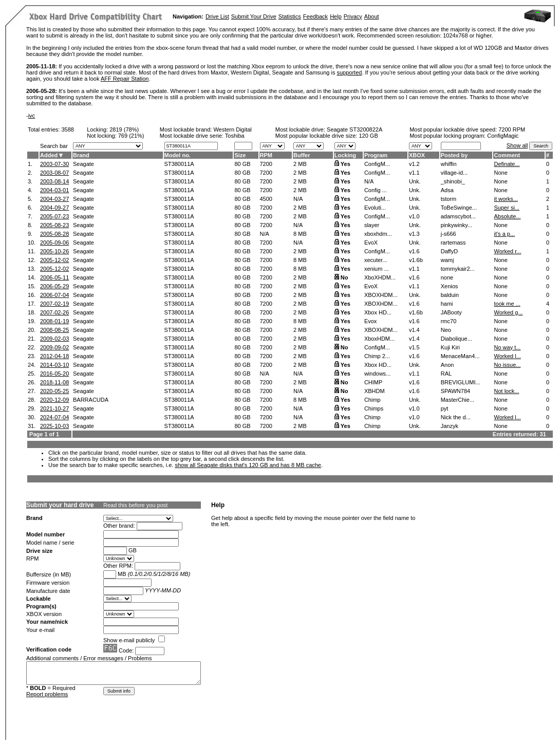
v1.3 (414, 234)
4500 (266, 199)
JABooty (451, 312)
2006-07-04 (54, 295)
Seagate (83, 164)
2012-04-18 (54, 356)
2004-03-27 (54, 199)
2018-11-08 (54, 382)
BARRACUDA (91, 400)
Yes (346, 164)
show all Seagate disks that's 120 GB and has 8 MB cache (248, 465)
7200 (266, 164)
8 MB (300, 234)
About (372, 16)
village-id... (454, 173)
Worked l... (507, 356)
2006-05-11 (54, 277)
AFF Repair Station (125, 79)
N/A (298, 199)
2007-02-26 (54, 312)
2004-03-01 (54, 190)
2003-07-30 (54, 164)
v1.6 (414, 251)
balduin (450, 295)
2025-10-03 (54, 426)
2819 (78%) (124, 129)
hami (447, 304)
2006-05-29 (54, 286)
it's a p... (504, 234)
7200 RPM (512, 129)
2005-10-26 (54, 251)
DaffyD (449, 251)
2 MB (300, 164)
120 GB (368, 136)
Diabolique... (456, 339)
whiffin (449, 164)
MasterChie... (458, 400)
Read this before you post (135, 505)
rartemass (453, 243)
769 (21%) (131, 136)
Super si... (507, 208)
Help (336, 16)
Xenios (450, 286)
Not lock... (506, 391)
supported (349, 72)
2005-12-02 (54, 260)
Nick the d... (456, 417)
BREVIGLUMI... (461, 382)
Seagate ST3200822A (354, 129)
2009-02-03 (54, 339)
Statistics (290, 16)
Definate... (507, 164)
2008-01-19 (54, 321)
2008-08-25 (54, 330)
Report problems (47, 694)
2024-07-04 (54, 417)
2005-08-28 (54, 234)
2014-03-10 (54, 365)
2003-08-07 (54, 173)
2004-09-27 (54, 208)
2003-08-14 (54, 181)
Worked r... (507, 251)
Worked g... (508, 312)
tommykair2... (458, 269)
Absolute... (507, 216)
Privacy (353, 16)
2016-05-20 (54, 374)
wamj (447, 260)
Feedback (315, 16)
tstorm (449, 199)
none (447, 277)
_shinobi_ (453, 181)
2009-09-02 (54, 347)
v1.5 (414, 347)
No (344, 277)
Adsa (447, 190)
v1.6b (416, 260)
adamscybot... (458, 216)
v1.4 (414, 330)
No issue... (507, 365)
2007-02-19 (54, 304)
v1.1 (414, 173)
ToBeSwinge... (459, 208)
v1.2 (414, 164)
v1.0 (414, 216)
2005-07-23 (54, 216)
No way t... (507, 347)
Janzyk (450, 426)
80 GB (242, 164)
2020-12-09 (54, 400)
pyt (445, 408)
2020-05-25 (54, 391)
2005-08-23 (54, 225)
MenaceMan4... (460, 356)
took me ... (507, 304)
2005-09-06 (54, 243)
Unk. (415, 181)
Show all (517, 145)
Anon (447, 365)
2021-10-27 (54, 408)
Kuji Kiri (450, 347)
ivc (32, 116)
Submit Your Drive (254, 16)
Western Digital (232, 129)
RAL (446, 374)
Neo (446, 330)
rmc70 (449, 321)
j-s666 (449, 234)
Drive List (217, 16)
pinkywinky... (457, 225)
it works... (506, 199)
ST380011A (179, 164)
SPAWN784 (455, 391)
